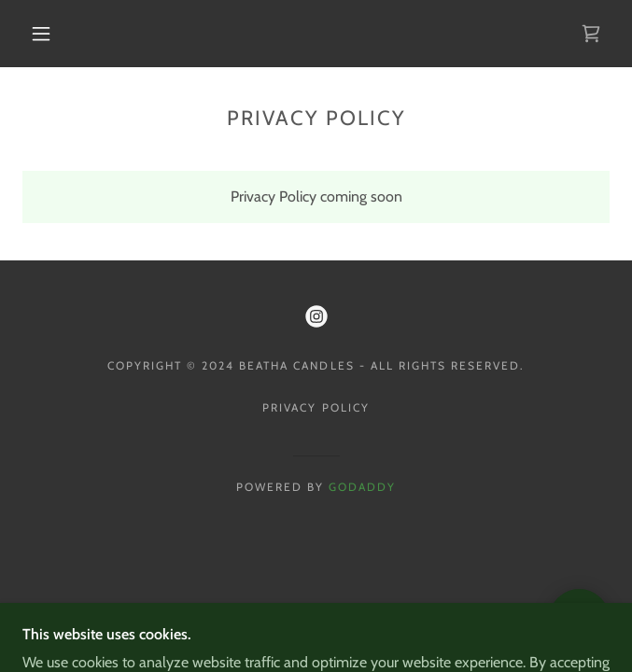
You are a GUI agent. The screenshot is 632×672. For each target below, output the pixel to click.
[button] (52, 34)
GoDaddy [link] (362, 487)
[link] (591, 34)
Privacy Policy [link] (316, 407)
